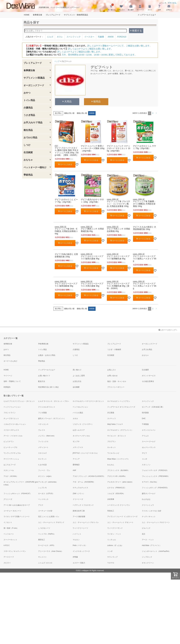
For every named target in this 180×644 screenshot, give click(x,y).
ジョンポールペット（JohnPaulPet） (156, 551)
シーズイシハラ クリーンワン (119, 505)
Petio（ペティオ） (80, 545)
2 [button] (153, 113)
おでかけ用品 (30, 138)
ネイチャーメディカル (81, 436)
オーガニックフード (34, 85)
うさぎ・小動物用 (114, 350)
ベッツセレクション (80, 407)
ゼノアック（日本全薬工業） (153, 407)
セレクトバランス (149, 447)
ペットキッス (43, 499)
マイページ (8, 376)
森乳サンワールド (149, 494)
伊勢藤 (75, 557)
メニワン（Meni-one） (47, 436)
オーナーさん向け (10, 361)
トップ (57, 61)
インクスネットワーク (81, 551)
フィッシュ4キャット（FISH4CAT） (18, 494)
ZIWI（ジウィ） (79, 494)
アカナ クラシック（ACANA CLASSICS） (89, 476)
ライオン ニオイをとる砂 (151, 511)
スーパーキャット (10, 540)
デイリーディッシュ (11, 459)
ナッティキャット (149, 517)
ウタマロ (111, 563)
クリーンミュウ (148, 505)
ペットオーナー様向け (35, 167)
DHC (144, 419)
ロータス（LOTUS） (46, 494)
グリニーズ (8, 499)
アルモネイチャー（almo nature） (120, 482)
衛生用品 (28, 130)
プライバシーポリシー (116, 387)
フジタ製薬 (42, 413)
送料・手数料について (12, 381)
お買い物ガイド (44, 376)
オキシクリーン (148, 563)
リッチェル (112, 540)
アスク (41, 505)
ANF (74, 470)
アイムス (145, 436)
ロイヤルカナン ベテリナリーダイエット (88, 401)
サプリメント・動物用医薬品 (76, 15)
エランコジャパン (149, 430)
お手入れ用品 (147, 350)
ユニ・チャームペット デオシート (120, 522)
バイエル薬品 (78, 413)
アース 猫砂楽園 (79, 517)
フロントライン (10, 413)
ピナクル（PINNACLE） (117, 488)
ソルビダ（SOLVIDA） (116, 494)
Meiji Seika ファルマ (115, 424)
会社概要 (76, 387)
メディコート (43, 447)
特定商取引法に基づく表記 (48, 387)
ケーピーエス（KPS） (47, 545)
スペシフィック (148, 401)
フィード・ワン (44, 470)
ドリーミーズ (78, 499)
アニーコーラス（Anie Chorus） (51, 551)
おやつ (27, 93)
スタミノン (146, 465)
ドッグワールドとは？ (147, 15)
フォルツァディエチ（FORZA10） (155, 470)
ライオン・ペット (114, 534)
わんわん (111, 465)
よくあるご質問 (79, 376)
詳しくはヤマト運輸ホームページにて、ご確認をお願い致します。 (119, 46)
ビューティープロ (10, 447)
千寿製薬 (145, 424)
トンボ (110, 551)
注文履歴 (145, 370)
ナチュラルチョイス (80, 488)
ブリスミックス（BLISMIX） (118, 470)
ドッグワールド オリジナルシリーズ (121, 407)
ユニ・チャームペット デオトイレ (86, 522)
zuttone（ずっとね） (115, 545)
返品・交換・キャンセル (117, 381)
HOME (27, 15)
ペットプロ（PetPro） (47, 534)
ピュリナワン (9, 442)
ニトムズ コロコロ (45, 563)
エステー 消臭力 (79, 563)
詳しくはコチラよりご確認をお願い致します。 (90, 49)
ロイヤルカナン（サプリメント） (120, 430)
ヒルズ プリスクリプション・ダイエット (19, 401)
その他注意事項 (148, 381)
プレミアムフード (53, 15)
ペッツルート (9, 534)
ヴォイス (42, 430)
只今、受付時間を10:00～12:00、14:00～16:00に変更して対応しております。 (99, 55)
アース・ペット (148, 540)
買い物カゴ (77, 370)
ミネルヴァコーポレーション (15, 424)
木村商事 (111, 499)
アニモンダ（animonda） (48, 482)
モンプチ (76, 442)
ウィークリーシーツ (80, 528)
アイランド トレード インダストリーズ (122, 517)
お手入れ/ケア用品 (33, 123)
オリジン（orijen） (45, 476)
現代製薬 (145, 413)
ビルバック (146, 528)
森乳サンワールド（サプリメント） (52, 419)
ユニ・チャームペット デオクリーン (156, 522)
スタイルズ (42, 453)
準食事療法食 (43, 344)
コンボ (144, 459)
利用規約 (7, 387)
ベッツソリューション (12, 407)
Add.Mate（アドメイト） (151, 545)
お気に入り (112, 370)
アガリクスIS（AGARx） (117, 476)
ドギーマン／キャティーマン (15, 551)
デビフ (144, 453)
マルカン (76, 540)
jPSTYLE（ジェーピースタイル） (86, 453)
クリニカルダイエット (47, 407)
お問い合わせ (112, 376)
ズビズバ (7, 563)
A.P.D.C (7, 545)
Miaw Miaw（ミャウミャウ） (118, 459)
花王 (144, 534)
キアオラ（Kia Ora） (150, 482)
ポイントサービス (149, 376)
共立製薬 (111, 413)
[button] (156, 113)
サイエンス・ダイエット (117, 436)
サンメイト (42, 557)
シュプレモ (42, 488)
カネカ (75, 419)
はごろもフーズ (10, 465)
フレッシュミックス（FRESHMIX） (156, 476)
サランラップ (112, 557)
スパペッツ (112, 419)
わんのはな (146, 499)
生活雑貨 (28, 152)
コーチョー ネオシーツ (12, 511)
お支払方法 (77, 381)
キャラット (42, 459)
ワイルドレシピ (113, 453)
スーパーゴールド (149, 442)
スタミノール (9, 470)
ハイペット (77, 534)
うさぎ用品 (29, 115)
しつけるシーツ (44, 528)
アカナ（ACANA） (11, 476)
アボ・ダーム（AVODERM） (84, 482)
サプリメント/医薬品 (34, 78)
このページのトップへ (168, 330)
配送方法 (42, 381)
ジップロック (147, 557)
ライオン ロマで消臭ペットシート (17, 517)
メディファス (78, 447)
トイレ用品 (29, 100)
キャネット (112, 447)
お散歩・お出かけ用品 (47, 355)
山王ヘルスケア (79, 430)
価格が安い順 (69, 113)
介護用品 (28, 108)
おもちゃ (28, 160)
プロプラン (112, 442)
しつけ (27, 145)
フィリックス (43, 442)
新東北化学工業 (79, 511)
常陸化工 (111, 511)
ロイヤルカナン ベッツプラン (119, 401)
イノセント (8, 522)
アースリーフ (9, 557)
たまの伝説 (42, 465)
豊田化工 (42, 540)
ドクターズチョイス (11, 430)
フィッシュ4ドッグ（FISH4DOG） (155, 488)
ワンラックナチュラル (12, 453)
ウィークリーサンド (115, 528)
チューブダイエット (11, 419)
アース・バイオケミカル (13, 436)
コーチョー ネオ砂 (45, 511)
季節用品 (28, 175)
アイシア (76, 459)
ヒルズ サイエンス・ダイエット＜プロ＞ (54, 401)
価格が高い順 (82, 113)
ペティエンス (43, 424)
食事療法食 (37, 15)
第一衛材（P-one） (11, 528)
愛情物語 (76, 465)
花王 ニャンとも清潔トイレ (49, 517)
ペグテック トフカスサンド (83, 505)
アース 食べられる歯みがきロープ (17, 505)
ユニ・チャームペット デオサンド (51, 522)
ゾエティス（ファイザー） (83, 424)
